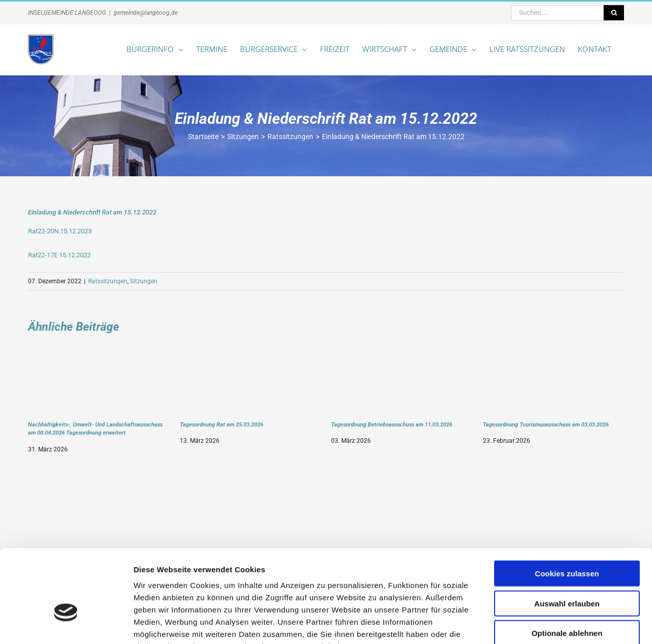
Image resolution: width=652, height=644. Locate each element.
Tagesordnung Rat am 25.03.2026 (222, 424)
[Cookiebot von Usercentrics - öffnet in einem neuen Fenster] (66, 624)
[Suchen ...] (557, 13)
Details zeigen (542, 624)
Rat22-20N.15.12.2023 (60, 231)
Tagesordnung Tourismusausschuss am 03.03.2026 (546, 424)
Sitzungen (144, 281)
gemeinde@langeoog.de (146, 13)
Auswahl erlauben (567, 540)
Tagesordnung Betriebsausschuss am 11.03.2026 (392, 424)
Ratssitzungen (108, 281)
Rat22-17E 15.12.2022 (59, 255)
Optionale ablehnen (567, 569)
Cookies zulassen (567, 510)
